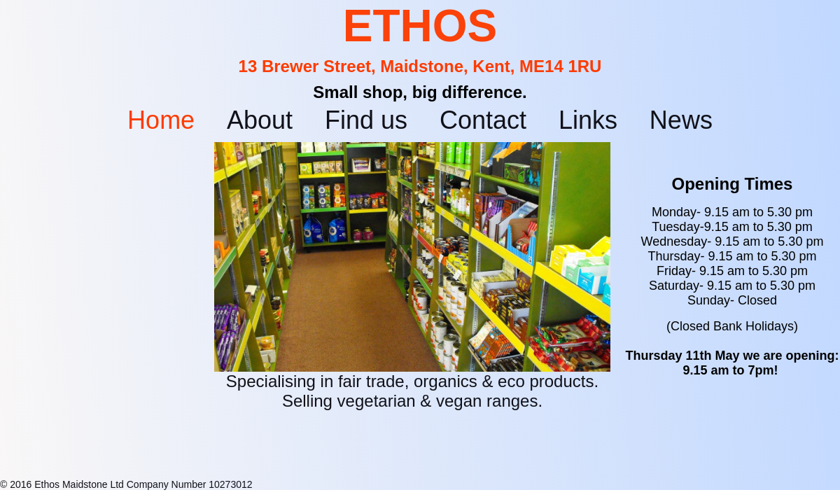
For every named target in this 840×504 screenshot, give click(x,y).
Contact (483, 120)
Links (588, 120)
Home (161, 120)
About (260, 120)
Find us (366, 120)
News (681, 120)
